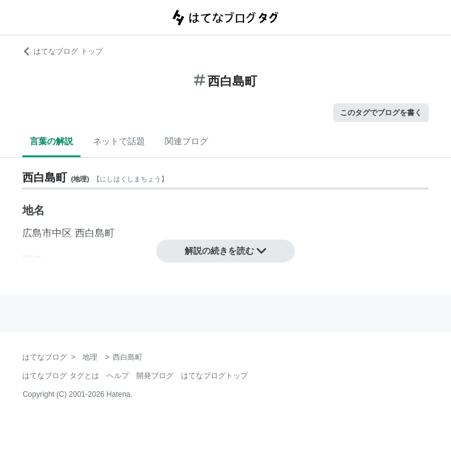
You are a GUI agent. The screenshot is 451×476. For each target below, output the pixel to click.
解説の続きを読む (225, 251)
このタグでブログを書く (381, 113)
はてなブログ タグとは (60, 376)
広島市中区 (47, 233)
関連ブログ (186, 141)
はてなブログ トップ (62, 51)
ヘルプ (118, 376)
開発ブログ (155, 376)
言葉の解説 (51, 141)
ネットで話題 (119, 141)
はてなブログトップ (214, 376)
